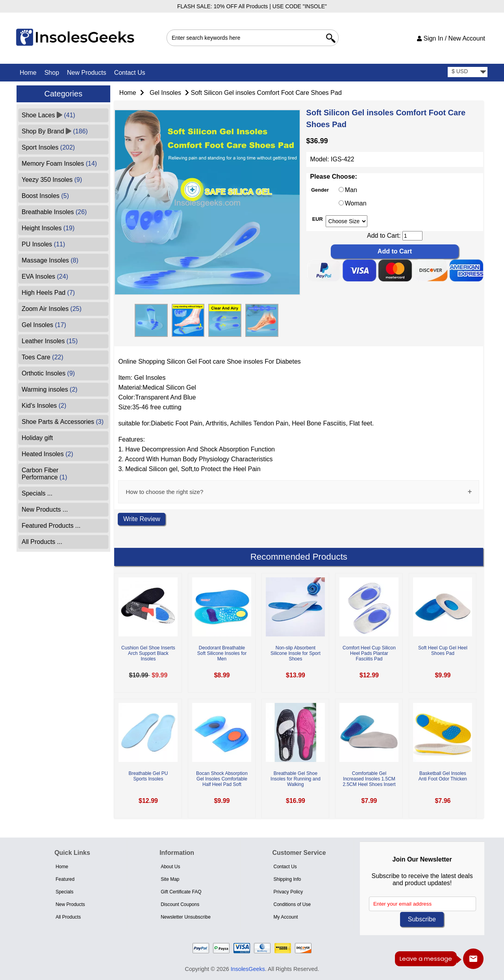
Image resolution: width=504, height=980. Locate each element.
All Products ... (42, 542)
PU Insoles (43, 244)
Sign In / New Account (451, 38)
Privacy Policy (288, 892)
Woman (356, 203)
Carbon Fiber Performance (44, 474)
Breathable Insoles (54, 212)
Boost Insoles (45, 196)
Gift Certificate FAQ (181, 892)
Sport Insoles (48, 147)
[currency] (468, 72)
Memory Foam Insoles (59, 164)
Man (351, 190)
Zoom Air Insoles (52, 309)
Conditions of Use (292, 904)
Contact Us (130, 73)
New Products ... (45, 509)
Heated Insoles (47, 454)
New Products (87, 73)
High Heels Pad (48, 293)
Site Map (170, 879)
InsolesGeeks (248, 969)
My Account (285, 917)
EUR (318, 219)
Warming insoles (50, 389)
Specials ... (37, 493)
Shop (52, 73)
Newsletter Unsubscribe (186, 917)
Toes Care (43, 357)
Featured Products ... (51, 526)
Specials (64, 892)
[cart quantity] (412, 236)
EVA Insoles (45, 276)
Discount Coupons (180, 904)
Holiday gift (37, 438)
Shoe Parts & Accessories (63, 422)
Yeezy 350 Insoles (52, 180)
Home (28, 73)
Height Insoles (48, 228)
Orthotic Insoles (48, 373)
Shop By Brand (55, 131)
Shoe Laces (48, 115)
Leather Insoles (50, 341)
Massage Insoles (50, 260)
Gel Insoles (165, 93)
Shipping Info (287, 879)
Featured (65, 879)
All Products (68, 917)
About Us (170, 867)
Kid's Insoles (44, 406)
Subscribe (422, 919)
